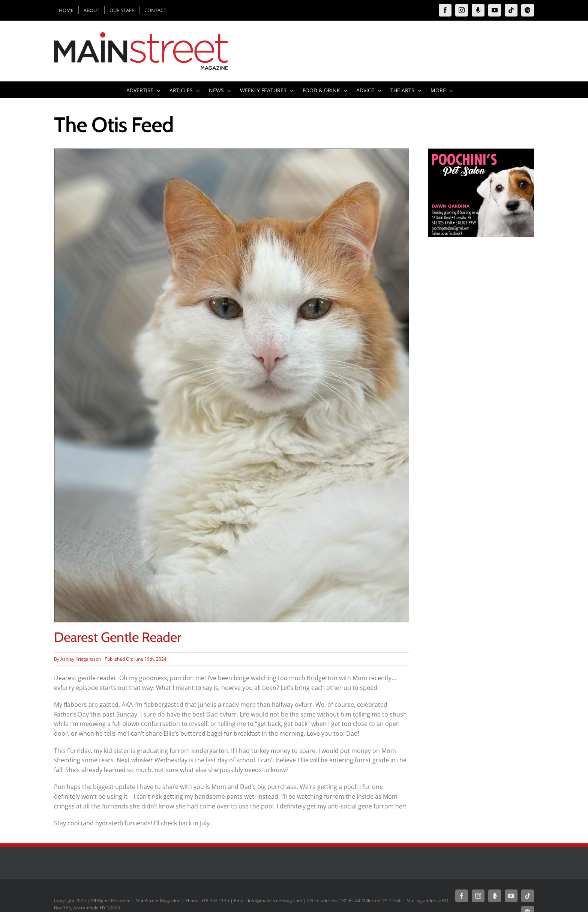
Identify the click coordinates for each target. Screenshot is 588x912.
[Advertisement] (481, 382)
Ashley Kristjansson (81, 659)
